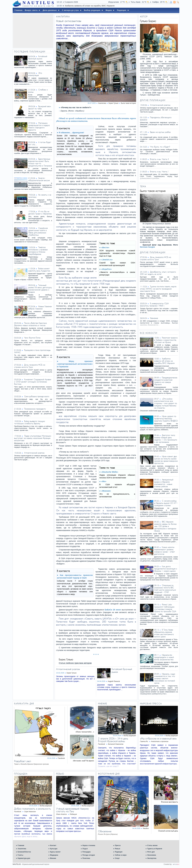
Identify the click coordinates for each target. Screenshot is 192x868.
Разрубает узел (22, 761)
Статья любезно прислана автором (75, 663)
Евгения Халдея (147, 247)
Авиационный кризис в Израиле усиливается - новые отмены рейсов (164, 483)
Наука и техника (89, 845)
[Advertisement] (33, 31)
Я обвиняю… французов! (71, 132)
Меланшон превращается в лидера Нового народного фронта (39, 126)
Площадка (86, 852)
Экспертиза (152, 858)
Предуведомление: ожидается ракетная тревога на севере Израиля (166, 381)
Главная (21, 845)
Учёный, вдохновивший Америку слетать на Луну (72, 810)
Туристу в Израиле (155, 849)
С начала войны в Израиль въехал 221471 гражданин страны (166, 503)
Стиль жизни (152, 845)
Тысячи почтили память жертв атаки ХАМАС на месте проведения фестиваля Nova (158, 289)
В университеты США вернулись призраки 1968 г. (154, 305)
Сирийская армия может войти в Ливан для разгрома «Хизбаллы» (38, 232)
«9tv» (104, 481)
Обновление (105, 831)
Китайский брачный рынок (38, 57)
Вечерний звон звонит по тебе (40, 107)
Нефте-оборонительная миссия (39, 179)
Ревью (117, 849)
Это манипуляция (35, 74)
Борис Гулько (72, 673)
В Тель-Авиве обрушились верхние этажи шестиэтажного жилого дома (164, 633)
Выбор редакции (130, 736)
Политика (86, 858)
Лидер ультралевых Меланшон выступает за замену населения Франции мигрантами (33, 438)
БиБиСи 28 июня (113, 610)
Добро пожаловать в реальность (33, 809)
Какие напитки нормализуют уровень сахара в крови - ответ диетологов (164, 551)
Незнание (154, 318)
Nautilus (146, 828)
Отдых (85, 849)
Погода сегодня (89, 855)
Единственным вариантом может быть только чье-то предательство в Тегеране (40, 162)
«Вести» (105, 247)
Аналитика (22, 849)
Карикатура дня (24, 858)
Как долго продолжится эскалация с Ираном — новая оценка (166, 569)
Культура (54, 849)
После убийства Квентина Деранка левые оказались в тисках (30, 324)
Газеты (20, 855)
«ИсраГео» (106, 269)
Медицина (54, 855)
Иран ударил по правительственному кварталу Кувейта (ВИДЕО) (166, 419)
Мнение (53, 858)
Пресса (118, 845)
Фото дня (151, 852)
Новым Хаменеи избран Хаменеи (40, 308)
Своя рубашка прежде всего (37, 396)
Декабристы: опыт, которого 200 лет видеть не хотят (158, 273)
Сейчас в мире (121, 855)
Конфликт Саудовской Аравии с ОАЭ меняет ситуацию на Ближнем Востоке (33, 382)
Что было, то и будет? (160, 147)
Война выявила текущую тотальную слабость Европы (30, 422)
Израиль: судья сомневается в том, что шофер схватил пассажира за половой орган (165, 678)
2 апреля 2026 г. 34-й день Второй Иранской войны (113, 740)
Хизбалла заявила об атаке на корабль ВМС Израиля (164, 361)
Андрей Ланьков (114, 681)
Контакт (53, 845)
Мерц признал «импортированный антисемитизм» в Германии (75, 364)
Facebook (61, 758)
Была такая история (128, 103)
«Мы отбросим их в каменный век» (158, 739)
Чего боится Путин (32, 338)
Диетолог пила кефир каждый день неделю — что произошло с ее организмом (166, 439)
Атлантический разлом (34, 453)
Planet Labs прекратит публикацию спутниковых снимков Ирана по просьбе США (165, 608)
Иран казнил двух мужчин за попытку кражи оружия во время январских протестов (166, 460)
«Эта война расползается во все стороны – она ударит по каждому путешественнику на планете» (166, 403)
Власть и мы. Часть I (159, 172)
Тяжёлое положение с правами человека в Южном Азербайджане (38, 251)
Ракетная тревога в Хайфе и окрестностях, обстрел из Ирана (166, 340)
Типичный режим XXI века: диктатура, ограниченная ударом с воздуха (40, 289)
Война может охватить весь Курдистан (39, 270)
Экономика (152, 855)
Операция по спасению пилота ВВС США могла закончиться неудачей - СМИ (165, 589)
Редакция (119, 852)
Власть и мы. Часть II (159, 159)
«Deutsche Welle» (110, 472)
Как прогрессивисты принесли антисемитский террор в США (75, 576)
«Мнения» (106, 491)
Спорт (117, 858)
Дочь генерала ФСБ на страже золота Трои (30, 366)
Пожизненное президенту (35, 409)
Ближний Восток (24, 852)
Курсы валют (55, 852)
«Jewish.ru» (107, 260)
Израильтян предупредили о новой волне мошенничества (164, 657)
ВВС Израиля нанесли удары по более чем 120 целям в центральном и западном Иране (165, 526)
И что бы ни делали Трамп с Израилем (40, 213)
